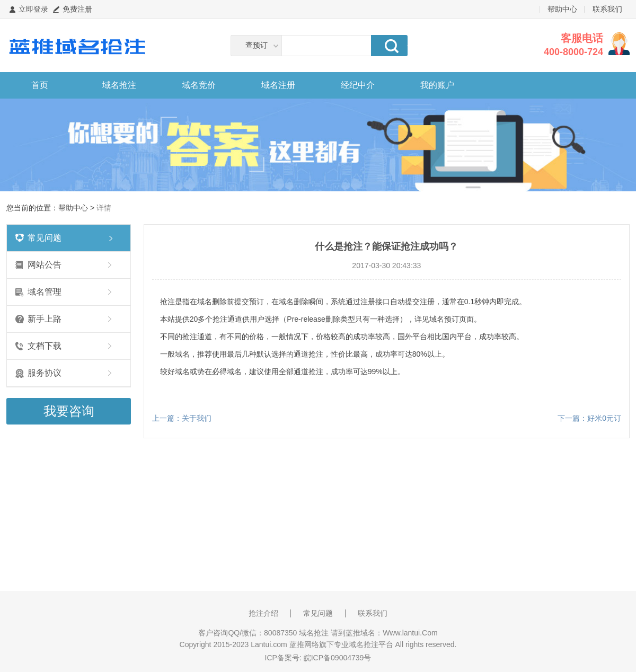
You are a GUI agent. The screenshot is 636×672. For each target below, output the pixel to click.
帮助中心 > (77, 208)
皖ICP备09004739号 (338, 658)
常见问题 (45, 238)
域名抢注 (119, 85)
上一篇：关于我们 (182, 418)
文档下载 (45, 346)
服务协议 (45, 373)
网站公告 (45, 265)
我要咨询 (69, 411)
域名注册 (278, 85)
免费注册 (77, 9)
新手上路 (45, 319)
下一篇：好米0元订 (589, 418)
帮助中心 (562, 9)
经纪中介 (358, 85)
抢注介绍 (263, 613)
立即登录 (33, 9)
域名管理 (45, 292)
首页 (40, 85)
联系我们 (607, 9)
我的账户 (437, 85)
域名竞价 (199, 85)
